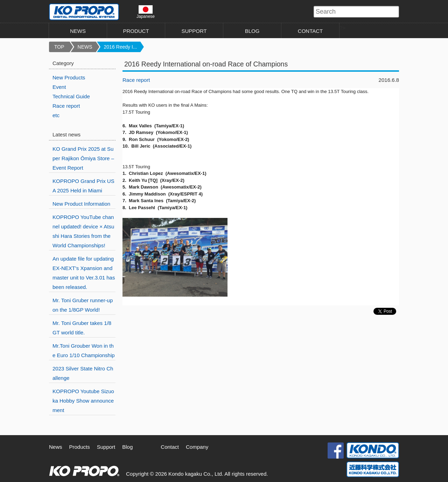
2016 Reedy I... (121, 47)
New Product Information (81, 204)
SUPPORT (194, 31)
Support (106, 447)
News (56, 447)
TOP (59, 47)
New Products (69, 77)
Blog (127, 447)
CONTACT (310, 31)
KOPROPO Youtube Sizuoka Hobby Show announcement (83, 401)
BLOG (252, 31)
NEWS (78, 31)
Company (197, 447)
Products (80, 447)
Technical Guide (71, 96)
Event (59, 87)
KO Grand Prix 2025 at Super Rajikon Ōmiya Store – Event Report (83, 158)
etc (56, 115)
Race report (136, 80)
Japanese (146, 12)
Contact (170, 447)
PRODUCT (136, 31)
